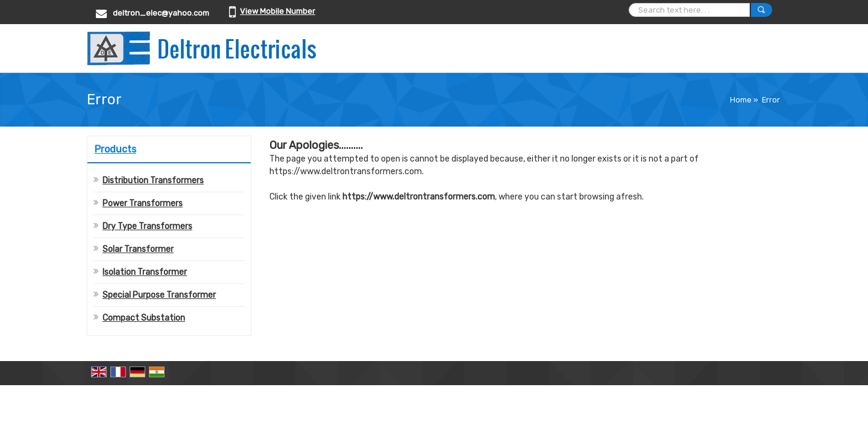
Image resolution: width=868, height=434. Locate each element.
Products (115, 149)
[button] (278, 11)
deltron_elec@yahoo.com (161, 13)
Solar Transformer (138, 249)
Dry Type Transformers (147, 226)
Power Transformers (143, 203)
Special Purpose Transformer (159, 295)
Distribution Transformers (153, 181)
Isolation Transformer (145, 272)
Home (741, 100)
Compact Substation (144, 318)
